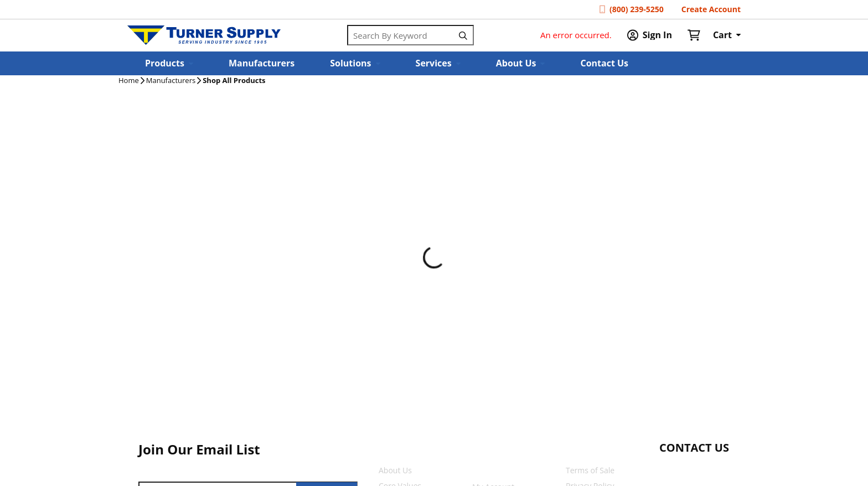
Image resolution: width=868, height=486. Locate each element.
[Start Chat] (684, 469)
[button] (169, 63)
